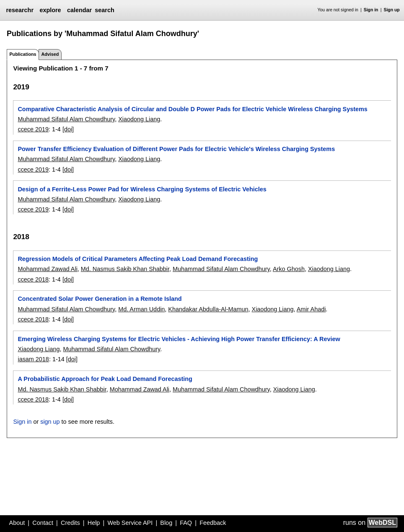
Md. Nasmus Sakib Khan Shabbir (125, 269)
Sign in (371, 10)
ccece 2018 (33, 279)
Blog (166, 523)
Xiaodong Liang (139, 119)
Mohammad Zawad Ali (47, 269)
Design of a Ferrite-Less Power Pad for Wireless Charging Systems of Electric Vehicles (142, 189)
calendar (79, 10)
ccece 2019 (33, 129)
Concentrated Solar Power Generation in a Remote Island (100, 299)
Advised (50, 54)
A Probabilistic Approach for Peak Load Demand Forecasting (105, 379)
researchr (20, 10)
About (17, 523)
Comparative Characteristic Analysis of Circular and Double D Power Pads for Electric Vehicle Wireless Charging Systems (192, 109)
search (104, 10)
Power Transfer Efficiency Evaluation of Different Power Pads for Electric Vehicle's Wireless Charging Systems (176, 149)
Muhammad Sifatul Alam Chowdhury (66, 119)
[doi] (68, 129)
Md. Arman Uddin (141, 309)
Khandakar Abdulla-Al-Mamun (208, 309)
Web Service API (130, 523)
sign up (50, 422)
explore (50, 10)
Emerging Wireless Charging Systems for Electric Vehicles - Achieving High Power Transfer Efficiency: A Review (179, 339)
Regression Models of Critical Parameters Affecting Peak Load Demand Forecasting (138, 259)
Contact (43, 523)
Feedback (213, 523)
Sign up (392, 10)
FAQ (186, 523)
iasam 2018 (33, 359)
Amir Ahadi (311, 309)
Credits (70, 523)
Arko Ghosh (289, 269)
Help (94, 523)
